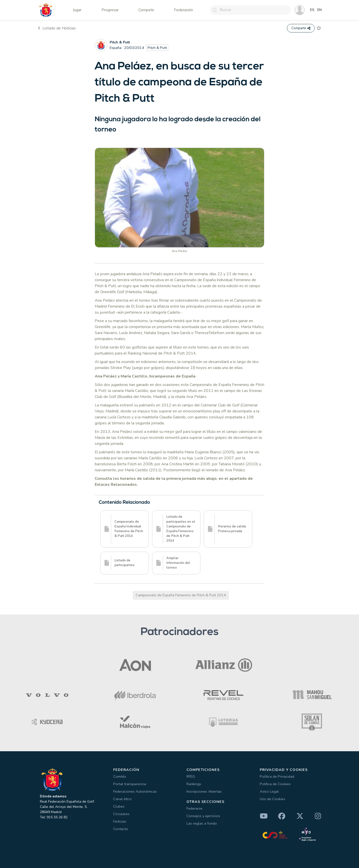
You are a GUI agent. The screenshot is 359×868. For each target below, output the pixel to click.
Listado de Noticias (57, 28)
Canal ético (122, 799)
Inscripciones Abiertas (204, 791)
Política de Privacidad (277, 776)
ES (312, 10)
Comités (120, 776)
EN (319, 10)
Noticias (120, 821)
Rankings (194, 784)
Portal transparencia (130, 784)
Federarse (194, 808)
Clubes (119, 806)
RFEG (191, 776)
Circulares (121, 814)
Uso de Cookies (272, 799)
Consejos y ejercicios (203, 816)
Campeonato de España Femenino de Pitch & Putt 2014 (181, 595)
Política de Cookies (275, 784)
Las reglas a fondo (202, 823)
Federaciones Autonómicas (135, 791)
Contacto (121, 829)
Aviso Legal (269, 791)
